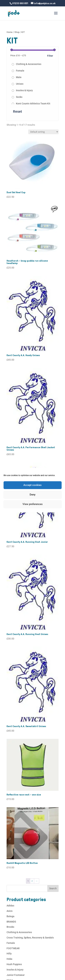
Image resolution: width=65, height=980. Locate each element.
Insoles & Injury (24, 90)
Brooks (10, 927)
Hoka (9, 959)
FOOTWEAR (13, 948)
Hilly (9, 954)
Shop (17, 32)
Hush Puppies (14, 964)
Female (20, 71)
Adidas (10, 906)
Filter (50, 56)
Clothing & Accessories (29, 64)
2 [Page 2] (32, 881)
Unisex (20, 84)
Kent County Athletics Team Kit (33, 104)
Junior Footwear (16, 975)
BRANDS (11, 922)
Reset (18, 111)
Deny (32, 495)
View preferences (33, 504)
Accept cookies (32, 485)
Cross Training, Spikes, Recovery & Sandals (30, 938)
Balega (10, 916)
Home (10, 32)
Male (19, 77)
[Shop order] (43, 132)
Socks (19, 97)
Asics (10, 911)
